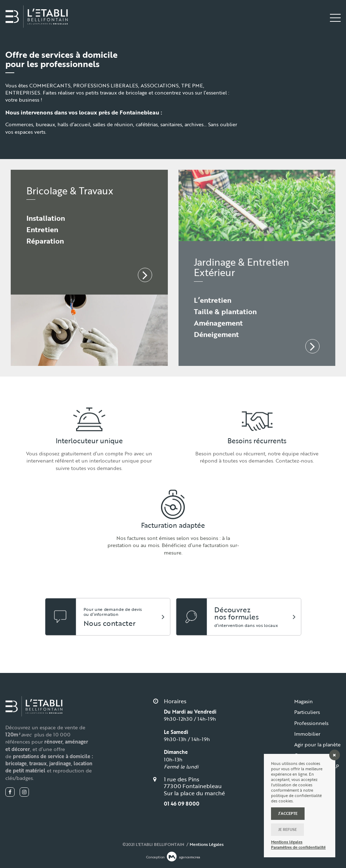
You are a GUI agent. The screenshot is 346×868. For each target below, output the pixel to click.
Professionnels (311, 723)
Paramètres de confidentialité (298, 847)
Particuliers (307, 712)
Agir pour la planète (317, 744)
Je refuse (287, 829)
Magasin (304, 701)
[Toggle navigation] (335, 18)
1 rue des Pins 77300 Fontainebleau (193, 783)
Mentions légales (287, 842)
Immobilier (307, 734)
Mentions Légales (207, 844)
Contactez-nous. (295, 461)
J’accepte (288, 813)
